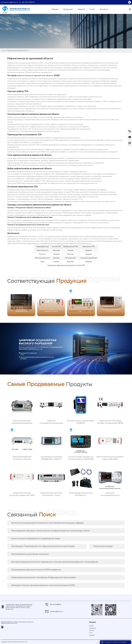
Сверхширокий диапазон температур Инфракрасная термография (44, 577)
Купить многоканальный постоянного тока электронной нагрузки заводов (47, 523)
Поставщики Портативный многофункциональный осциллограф (43, 546)
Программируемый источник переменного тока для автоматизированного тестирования (55, 562)
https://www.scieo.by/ (83, 243)
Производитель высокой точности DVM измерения (36, 570)
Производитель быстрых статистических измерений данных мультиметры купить (50, 531)
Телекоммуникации (103, 546)
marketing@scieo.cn (11, 2)
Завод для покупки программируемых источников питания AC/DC (43, 585)
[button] (121, 302)
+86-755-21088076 (28, 2)
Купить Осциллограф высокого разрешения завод (36, 538)
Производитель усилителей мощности (30, 554)
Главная (3, 50)
